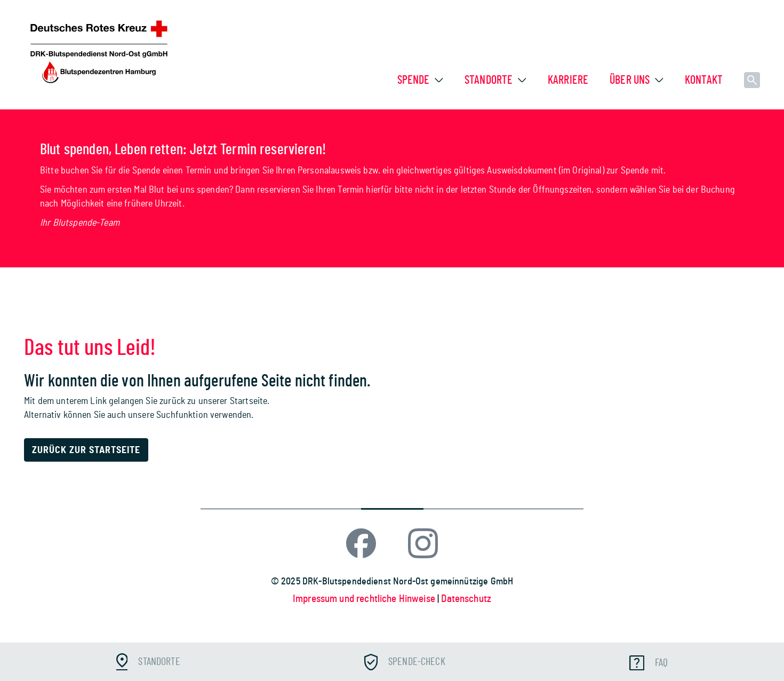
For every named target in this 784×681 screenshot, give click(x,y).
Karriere (568, 80)
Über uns (630, 80)
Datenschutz (466, 599)
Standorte (489, 80)
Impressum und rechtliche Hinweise (365, 599)
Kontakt (704, 80)
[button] (439, 80)
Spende (414, 80)
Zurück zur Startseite (86, 450)
